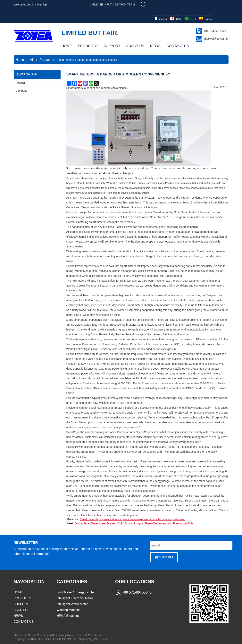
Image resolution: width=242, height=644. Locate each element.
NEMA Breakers (68, 616)
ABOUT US (135, 46)
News (31, 635)
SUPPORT (112, 46)
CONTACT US (178, 46)
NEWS (155, 46)
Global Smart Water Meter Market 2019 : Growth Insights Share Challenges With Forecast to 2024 (134, 523)
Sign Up (42, 4)
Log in (30, 4)
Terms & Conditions (89, 635)
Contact (42, 635)
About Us (20, 635)
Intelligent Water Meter (72, 604)
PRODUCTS (88, 46)
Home (20, 60)
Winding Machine (69, 610)
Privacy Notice (66, 635)
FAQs (52, 635)
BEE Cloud (101, 639)
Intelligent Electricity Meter (75, 598)
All (32, 60)
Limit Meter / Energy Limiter (76, 592)
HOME (67, 46)
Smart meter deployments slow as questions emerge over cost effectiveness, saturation (133, 519)
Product (45, 60)
